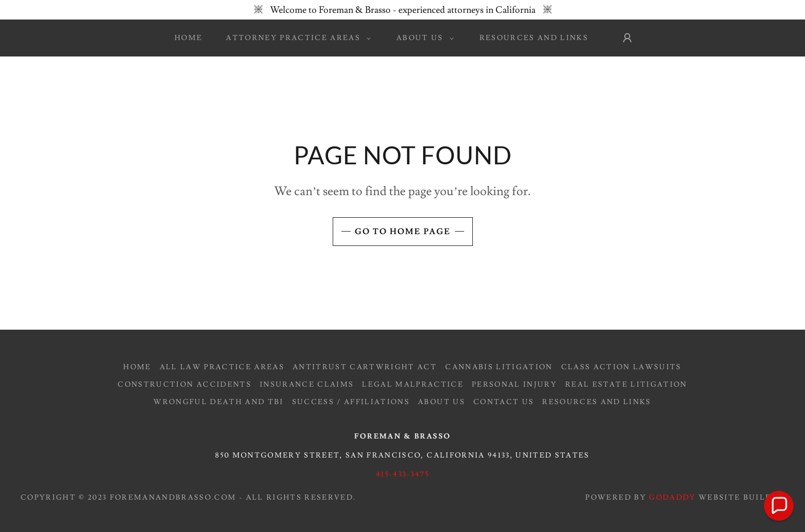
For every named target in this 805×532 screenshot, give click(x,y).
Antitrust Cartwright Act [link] (365, 367)
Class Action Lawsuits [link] (621, 367)
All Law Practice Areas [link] (222, 367)
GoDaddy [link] (672, 498)
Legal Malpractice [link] (413, 385)
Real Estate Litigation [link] (626, 385)
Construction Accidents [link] (184, 385)
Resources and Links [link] (534, 38)
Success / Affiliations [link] (351, 402)
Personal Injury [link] (514, 385)
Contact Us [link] (504, 402)
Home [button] (137, 367)
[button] (296, 38)
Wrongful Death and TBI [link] (218, 402)
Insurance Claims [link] (307, 385)
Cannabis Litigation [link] (499, 367)
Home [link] (188, 38)
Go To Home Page (403, 232)
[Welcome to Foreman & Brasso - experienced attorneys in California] (402, 10)
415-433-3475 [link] (402, 474)
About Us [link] (442, 402)
